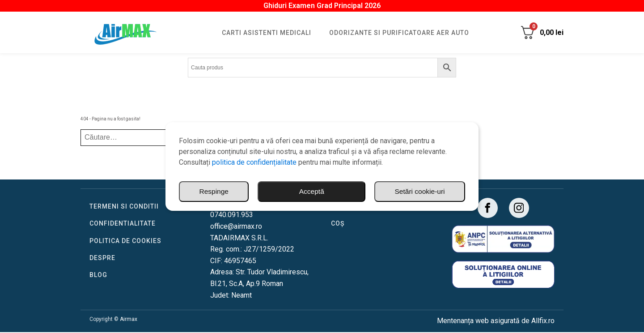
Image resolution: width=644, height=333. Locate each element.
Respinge (430, 191)
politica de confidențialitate (254, 162)
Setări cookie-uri (340, 191)
